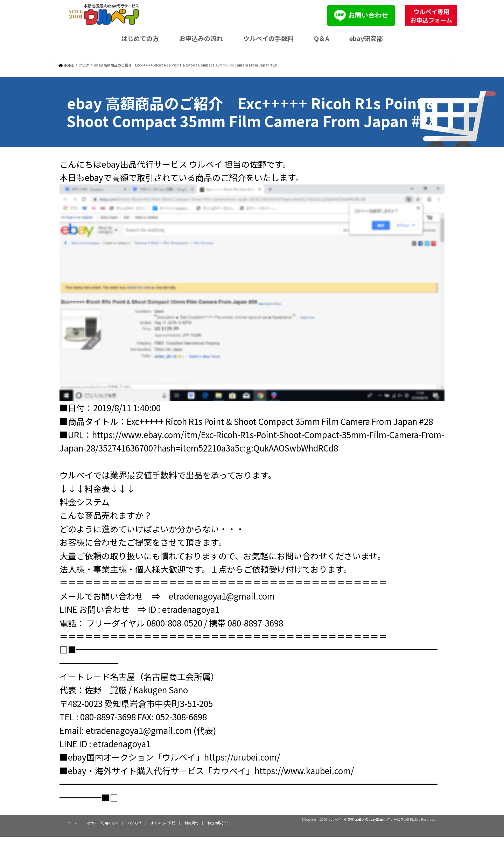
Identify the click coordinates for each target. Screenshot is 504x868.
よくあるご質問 (163, 822)
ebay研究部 (366, 38)
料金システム (85, 501)
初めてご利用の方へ (103, 822)
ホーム (73, 822)
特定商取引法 (218, 822)
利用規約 (191, 822)
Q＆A (322, 38)
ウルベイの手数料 (268, 38)
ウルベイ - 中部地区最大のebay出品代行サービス (366, 819)
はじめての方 (140, 38)
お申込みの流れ (201, 38)
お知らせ (135, 822)
